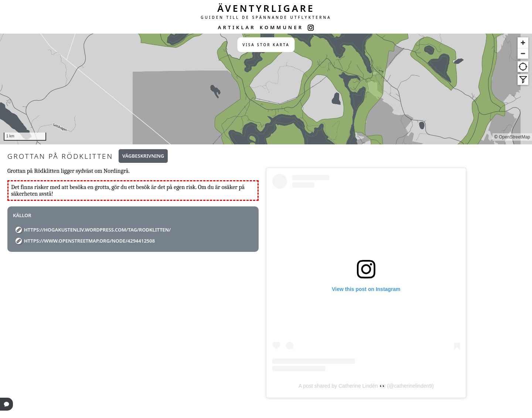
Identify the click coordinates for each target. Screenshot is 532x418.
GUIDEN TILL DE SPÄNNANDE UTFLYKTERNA (266, 17)
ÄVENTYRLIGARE (266, 8)
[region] (266, 89)
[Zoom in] (523, 43)
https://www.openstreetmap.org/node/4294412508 (89, 241)
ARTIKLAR (237, 27)
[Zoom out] (523, 53)
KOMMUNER (282, 27)
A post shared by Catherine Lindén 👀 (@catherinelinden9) (366, 386)
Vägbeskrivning (143, 156)
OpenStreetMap (514, 137)
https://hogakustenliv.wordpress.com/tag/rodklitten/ (97, 230)
